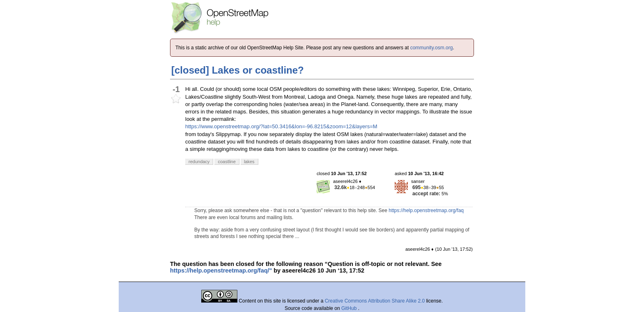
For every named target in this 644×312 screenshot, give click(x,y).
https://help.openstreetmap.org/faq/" (221, 270)
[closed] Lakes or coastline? (238, 70)
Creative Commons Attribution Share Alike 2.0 (375, 301)
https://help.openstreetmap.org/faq (426, 210)
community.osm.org (432, 48)
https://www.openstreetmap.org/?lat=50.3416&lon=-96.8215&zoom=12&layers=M (281, 126)
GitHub (350, 308)
